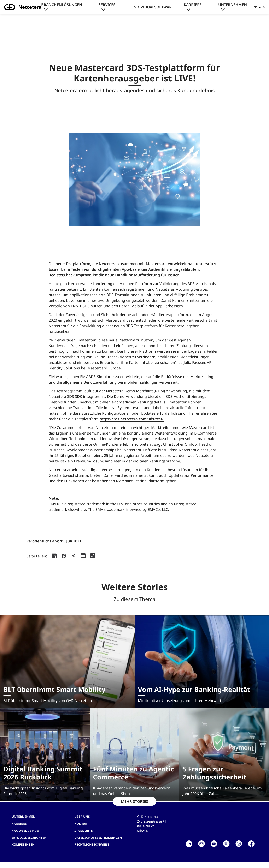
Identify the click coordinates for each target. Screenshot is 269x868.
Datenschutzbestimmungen (98, 838)
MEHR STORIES (134, 801)
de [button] (256, 7)
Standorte (83, 831)
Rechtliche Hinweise (92, 844)
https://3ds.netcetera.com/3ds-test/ (132, 419)
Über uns (82, 817)
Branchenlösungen (62, 5)
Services (107, 5)
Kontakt (82, 824)
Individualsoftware (153, 7)
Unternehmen (233, 5)
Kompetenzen (23, 844)
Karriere (193, 5)
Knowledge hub (25, 831)
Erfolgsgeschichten (29, 838)
